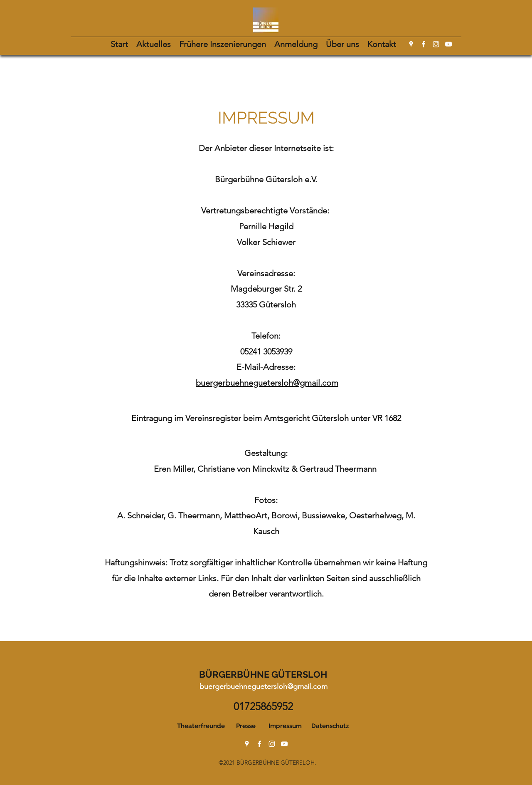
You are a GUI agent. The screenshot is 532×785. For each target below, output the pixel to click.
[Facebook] (424, 44)
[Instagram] (436, 44)
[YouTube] (448, 44)
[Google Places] (411, 44)
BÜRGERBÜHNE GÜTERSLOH (263, 674)
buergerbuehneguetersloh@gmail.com (267, 383)
